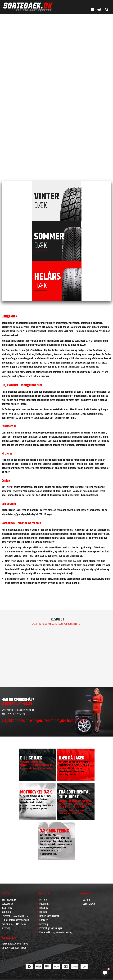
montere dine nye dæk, (70, 561)
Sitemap (6, 928)
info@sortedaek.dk (25, 710)
